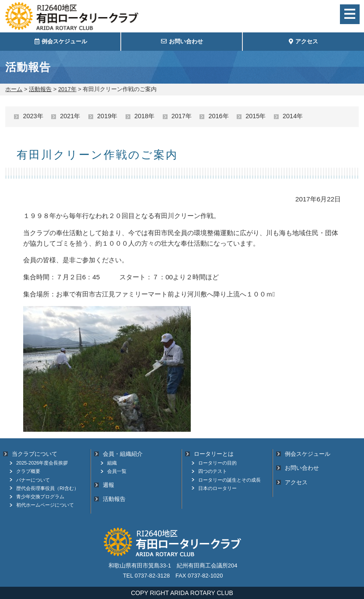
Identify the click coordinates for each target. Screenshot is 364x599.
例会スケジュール (308, 454)
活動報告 (40, 89)
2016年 (218, 116)
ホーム (14, 89)
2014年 (293, 116)
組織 (112, 463)
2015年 (255, 116)
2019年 (107, 116)
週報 (108, 485)
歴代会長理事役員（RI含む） (47, 488)
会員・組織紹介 (123, 454)
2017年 (67, 89)
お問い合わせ (302, 468)
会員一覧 (117, 471)
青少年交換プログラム (40, 497)
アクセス (296, 482)
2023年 (33, 116)
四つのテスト (213, 471)
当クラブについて (35, 454)
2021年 (70, 116)
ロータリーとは (214, 454)
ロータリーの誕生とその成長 (229, 480)
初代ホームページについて (45, 505)
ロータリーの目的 (217, 463)
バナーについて (33, 480)
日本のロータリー (217, 488)
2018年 (144, 116)
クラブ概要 (28, 471)
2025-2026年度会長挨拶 (42, 463)
